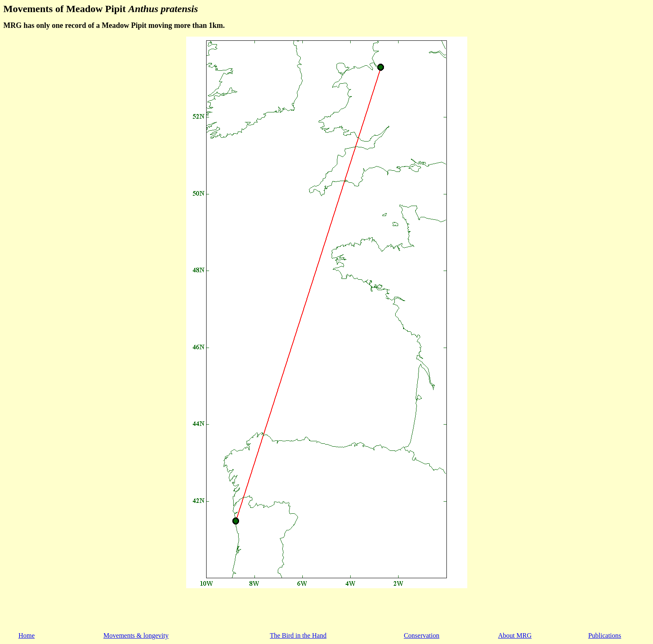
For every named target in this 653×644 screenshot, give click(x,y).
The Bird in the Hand (298, 635)
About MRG (515, 635)
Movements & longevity (136, 635)
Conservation (422, 635)
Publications (604, 635)
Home (26, 635)
